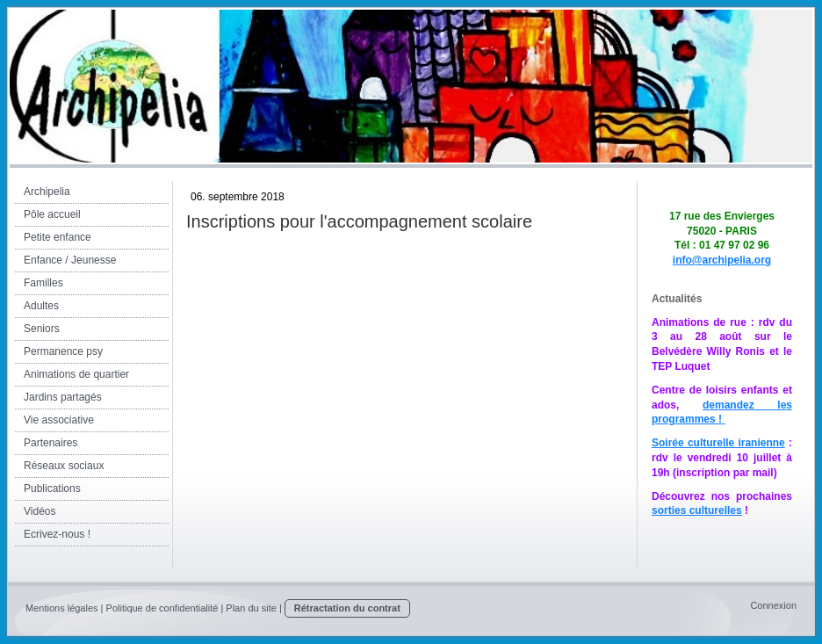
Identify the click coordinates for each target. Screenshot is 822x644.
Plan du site (251, 608)
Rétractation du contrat (347, 608)
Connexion (773, 605)
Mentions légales (62, 608)
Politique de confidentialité (162, 608)
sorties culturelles (697, 510)
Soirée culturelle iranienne (718, 443)
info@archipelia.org (722, 260)
